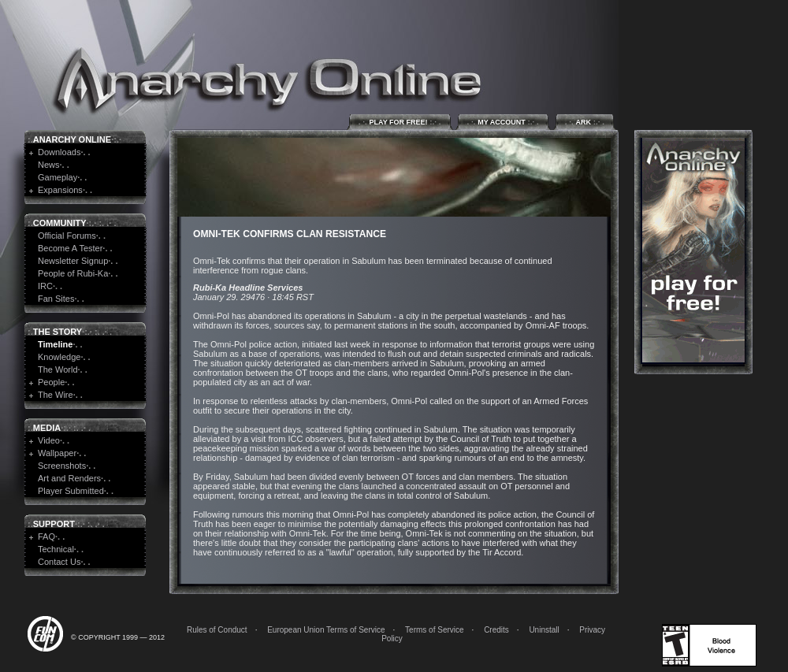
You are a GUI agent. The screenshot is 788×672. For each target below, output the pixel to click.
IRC (45, 286)
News (49, 165)
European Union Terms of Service (326, 630)
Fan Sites (56, 299)
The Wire (56, 395)
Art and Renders (69, 478)
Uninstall (544, 630)
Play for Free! (400, 122)
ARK (585, 122)
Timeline (55, 344)
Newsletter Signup (73, 261)
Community (60, 223)
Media (47, 428)
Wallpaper (57, 453)
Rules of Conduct (217, 630)
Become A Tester (70, 248)
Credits (496, 630)
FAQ (46, 536)
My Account (503, 122)
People (51, 382)
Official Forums (67, 236)
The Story (58, 332)
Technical (56, 549)
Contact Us (59, 562)
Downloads (59, 152)
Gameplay (58, 177)
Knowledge (59, 357)
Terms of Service (434, 630)
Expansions (60, 190)
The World (58, 369)
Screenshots (62, 466)
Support (54, 524)
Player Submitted (71, 491)
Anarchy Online (72, 139)
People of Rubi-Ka (73, 273)
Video (49, 440)
